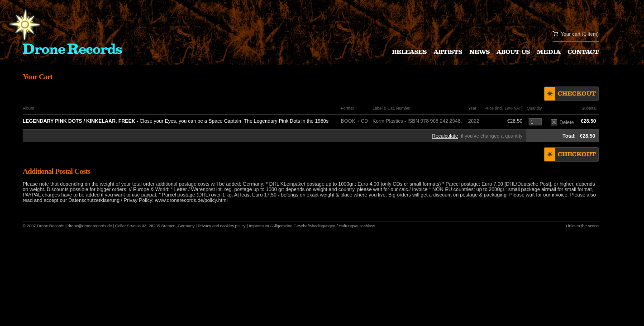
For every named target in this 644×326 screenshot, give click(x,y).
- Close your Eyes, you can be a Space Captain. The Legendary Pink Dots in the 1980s (176, 121)
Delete (562, 122)
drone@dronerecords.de (90, 226)
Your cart (571, 34)
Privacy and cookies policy (222, 226)
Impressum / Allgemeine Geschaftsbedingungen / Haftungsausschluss (312, 226)
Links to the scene (582, 226)
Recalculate (445, 136)
